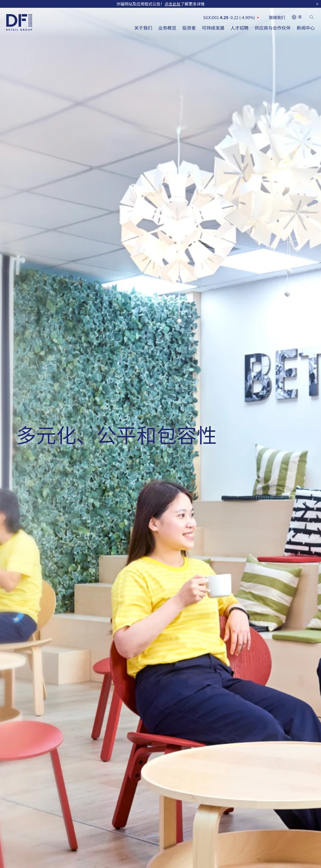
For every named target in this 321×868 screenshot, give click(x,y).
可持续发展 (213, 28)
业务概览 (167, 28)
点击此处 (173, 4)
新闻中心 (306, 28)
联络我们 (277, 17)
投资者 (189, 28)
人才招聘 (239, 28)
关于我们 (143, 28)
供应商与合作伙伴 (273, 28)
